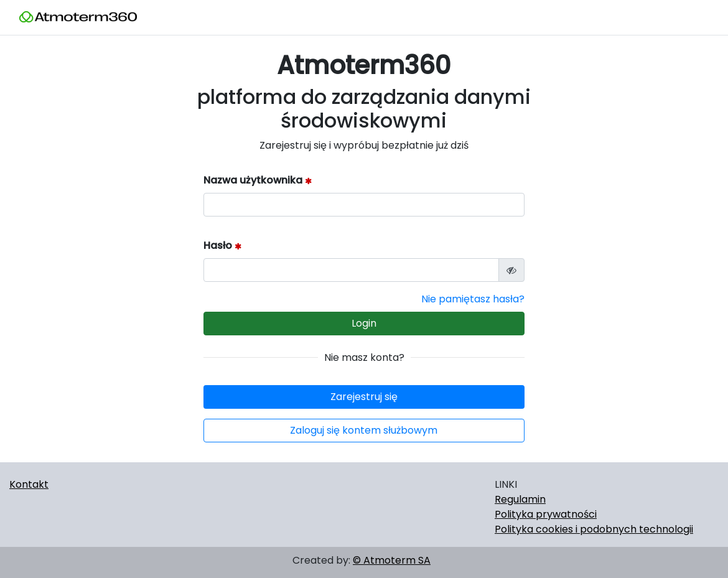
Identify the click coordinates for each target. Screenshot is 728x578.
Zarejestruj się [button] (364, 397)
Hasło (222, 245)
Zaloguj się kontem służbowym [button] (364, 430)
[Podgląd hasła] (511, 270)
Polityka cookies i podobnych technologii (594, 529)
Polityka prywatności (546, 514)
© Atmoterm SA (392, 560)
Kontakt (29, 484)
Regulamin (520, 499)
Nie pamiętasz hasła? (473, 299)
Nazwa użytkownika (258, 180)
